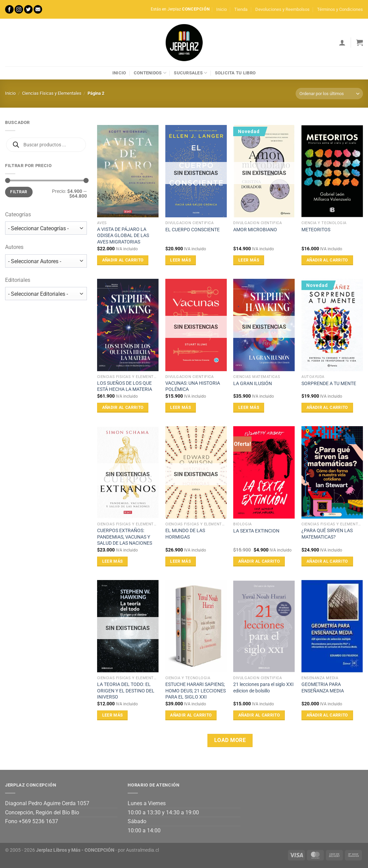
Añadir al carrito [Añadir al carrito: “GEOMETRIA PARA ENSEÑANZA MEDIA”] (327, 715)
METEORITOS (316, 230)
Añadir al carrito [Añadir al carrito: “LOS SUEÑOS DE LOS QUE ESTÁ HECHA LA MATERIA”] (123, 408)
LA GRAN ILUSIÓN (253, 384)
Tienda (241, 9)
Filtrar (19, 192)
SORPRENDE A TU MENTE (329, 384)
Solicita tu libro (235, 73)
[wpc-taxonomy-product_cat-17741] (46, 228)
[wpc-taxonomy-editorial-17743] (46, 294)
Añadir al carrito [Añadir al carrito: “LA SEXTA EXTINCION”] (259, 561)
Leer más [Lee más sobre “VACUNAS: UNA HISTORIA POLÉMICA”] (180, 408)
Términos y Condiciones (340, 9)
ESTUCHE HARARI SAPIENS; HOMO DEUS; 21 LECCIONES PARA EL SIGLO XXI (196, 691)
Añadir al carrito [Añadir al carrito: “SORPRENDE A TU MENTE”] (327, 408)
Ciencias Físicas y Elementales (52, 93)
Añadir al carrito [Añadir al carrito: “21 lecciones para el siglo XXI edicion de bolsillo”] (259, 715)
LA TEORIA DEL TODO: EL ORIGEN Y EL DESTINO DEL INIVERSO (126, 691)
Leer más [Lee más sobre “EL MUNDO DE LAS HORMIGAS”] (180, 561)
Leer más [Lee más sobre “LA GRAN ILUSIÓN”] (249, 408)
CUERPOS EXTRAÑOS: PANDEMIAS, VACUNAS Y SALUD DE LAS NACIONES (125, 537)
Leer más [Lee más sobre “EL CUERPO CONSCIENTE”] (180, 260)
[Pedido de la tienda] (329, 94)
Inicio (222, 9)
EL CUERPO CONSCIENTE (192, 230)
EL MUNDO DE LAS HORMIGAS (185, 534)
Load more (230, 740)
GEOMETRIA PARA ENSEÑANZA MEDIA (323, 688)
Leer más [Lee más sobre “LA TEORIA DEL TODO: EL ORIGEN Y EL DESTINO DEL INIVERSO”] (113, 715)
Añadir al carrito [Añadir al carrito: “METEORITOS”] (327, 260)
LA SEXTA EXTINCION (256, 531)
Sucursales (190, 73)
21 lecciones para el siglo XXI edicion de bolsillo (263, 688)
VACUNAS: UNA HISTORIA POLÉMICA (193, 386)
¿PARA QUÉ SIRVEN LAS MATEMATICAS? (327, 534)
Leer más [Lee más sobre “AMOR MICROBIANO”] (249, 260)
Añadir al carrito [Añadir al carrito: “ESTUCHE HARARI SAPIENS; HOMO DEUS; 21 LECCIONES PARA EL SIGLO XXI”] (191, 715)
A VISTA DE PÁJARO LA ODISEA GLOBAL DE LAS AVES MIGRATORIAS (123, 236)
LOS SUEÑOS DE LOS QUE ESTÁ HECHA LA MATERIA (125, 386)
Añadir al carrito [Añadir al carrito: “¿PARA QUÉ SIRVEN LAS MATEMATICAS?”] (327, 561)
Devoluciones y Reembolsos (282, 9)
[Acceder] (342, 42)
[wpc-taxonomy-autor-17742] (46, 261)
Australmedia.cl (142, 850)
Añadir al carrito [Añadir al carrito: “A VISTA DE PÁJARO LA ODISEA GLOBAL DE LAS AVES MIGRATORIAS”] (123, 260)
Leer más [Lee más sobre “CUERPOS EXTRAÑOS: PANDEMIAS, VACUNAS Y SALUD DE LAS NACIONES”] (113, 561)
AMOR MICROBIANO (255, 230)
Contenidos (150, 73)
